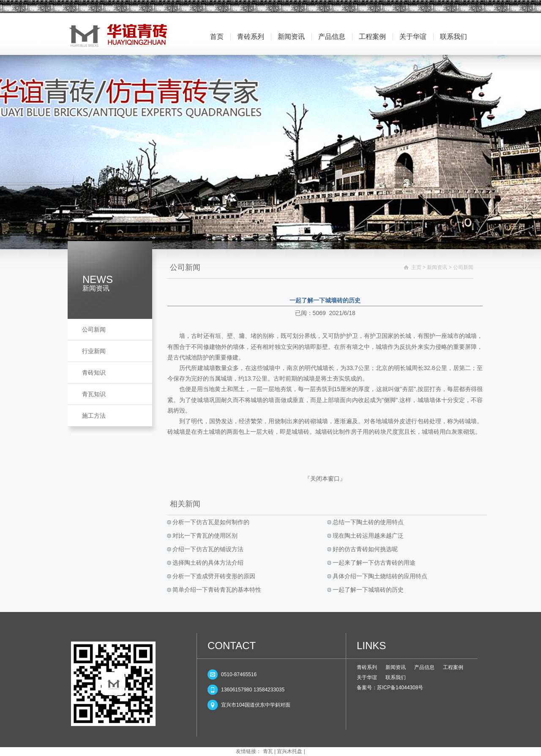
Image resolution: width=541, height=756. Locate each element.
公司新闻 (94, 329)
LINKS (371, 646)
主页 (416, 267)
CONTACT (232, 646)
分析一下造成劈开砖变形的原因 (213, 576)
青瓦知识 (94, 394)
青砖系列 (251, 37)
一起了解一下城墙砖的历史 (367, 590)
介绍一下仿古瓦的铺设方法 (207, 549)
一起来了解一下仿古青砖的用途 (373, 563)
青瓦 (268, 751)
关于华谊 (413, 37)
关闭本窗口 (325, 479)
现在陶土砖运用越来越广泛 (367, 536)
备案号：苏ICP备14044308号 (390, 688)
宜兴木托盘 (290, 751)
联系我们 (454, 37)
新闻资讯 (291, 37)
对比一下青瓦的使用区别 (204, 536)
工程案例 (372, 37)
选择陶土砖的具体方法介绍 (207, 563)
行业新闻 (94, 351)
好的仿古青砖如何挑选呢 (364, 549)
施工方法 (94, 416)
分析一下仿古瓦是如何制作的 (210, 522)
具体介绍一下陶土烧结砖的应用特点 (379, 576)
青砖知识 (94, 373)
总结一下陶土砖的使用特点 (367, 522)
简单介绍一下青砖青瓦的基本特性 (216, 590)
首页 (217, 37)
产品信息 (332, 37)
